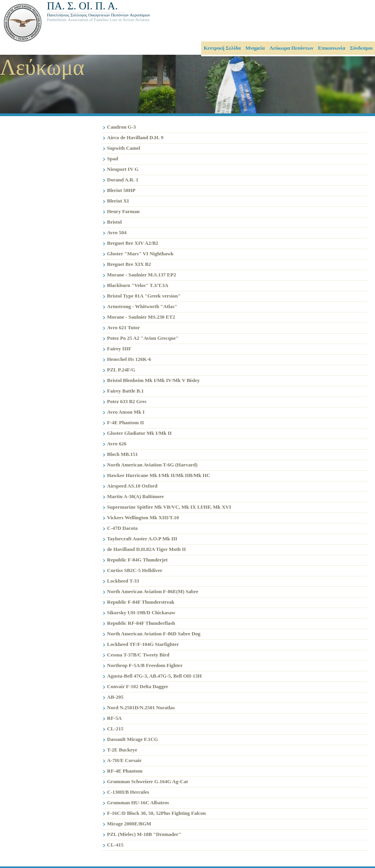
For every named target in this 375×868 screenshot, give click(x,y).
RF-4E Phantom (125, 771)
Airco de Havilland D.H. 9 (135, 137)
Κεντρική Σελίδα (222, 48)
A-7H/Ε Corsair (124, 760)
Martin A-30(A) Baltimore (136, 496)
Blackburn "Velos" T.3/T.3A (138, 285)
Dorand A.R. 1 (123, 180)
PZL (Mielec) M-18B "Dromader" (144, 834)
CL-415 (115, 845)
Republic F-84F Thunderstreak (141, 602)
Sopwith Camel (124, 148)
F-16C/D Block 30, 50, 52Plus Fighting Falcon (156, 813)
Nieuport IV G (123, 169)
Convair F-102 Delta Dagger (138, 686)
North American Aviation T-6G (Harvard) (152, 465)
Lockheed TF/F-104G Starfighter (143, 644)
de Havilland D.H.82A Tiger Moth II (146, 549)
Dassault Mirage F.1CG (133, 739)
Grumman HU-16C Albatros (138, 803)
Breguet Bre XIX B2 (129, 264)
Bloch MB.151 (122, 454)
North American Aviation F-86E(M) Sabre (153, 591)
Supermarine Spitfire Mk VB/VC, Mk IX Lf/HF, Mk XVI (169, 507)
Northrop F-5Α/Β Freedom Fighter (145, 665)
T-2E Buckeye (122, 750)
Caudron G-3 (121, 127)
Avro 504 (117, 232)
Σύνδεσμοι (361, 48)
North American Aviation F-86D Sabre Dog (154, 634)
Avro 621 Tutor (123, 327)
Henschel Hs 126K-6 (129, 359)
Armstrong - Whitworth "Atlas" (142, 306)
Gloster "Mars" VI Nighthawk (140, 254)
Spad (112, 159)
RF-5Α (114, 718)
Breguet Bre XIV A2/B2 (133, 243)
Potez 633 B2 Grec (127, 401)
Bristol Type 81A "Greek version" (144, 296)
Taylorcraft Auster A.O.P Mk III (142, 539)
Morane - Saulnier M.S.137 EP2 (142, 275)
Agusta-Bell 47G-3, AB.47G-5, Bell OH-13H (154, 676)
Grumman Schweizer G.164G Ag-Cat (147, 781)
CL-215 (115, 729)
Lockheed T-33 (123, 581)
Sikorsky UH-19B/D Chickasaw (141, 612)
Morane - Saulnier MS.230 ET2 (141, 317)
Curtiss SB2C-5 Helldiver (135, 570)
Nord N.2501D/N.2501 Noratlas (141, 707)
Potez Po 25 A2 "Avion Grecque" (143, 338)
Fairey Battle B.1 (125, 391)
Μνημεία (255, 48)
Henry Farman (123, 211)
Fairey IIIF (119, 349)
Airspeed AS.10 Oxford (132, 486)
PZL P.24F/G (121, 370)
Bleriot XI (118, 201)
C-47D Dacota (122, 528)
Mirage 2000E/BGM (129, 824)
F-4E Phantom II (126, 422)
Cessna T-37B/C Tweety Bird (138, 655)
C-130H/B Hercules (128, 792)
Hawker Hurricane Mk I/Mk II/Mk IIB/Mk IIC (159, 475)
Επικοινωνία (332, 48)
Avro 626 (117, 444)
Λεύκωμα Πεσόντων (291, 48)
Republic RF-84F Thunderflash (141, 623)
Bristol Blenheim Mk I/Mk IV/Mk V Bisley (153, 380)
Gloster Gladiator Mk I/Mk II (139, 433)
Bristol (114, 222)
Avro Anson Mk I (126, 412)
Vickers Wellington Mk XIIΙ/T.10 (143, 517)
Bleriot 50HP (121, 190)
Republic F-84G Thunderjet (137, 560)
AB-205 (115, 697)
